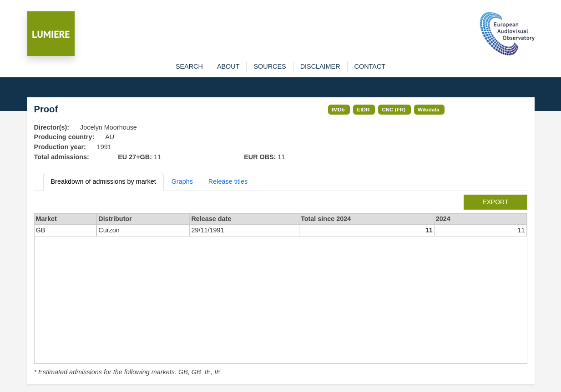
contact (370, 66)
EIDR (364, 109)
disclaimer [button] (320, 66)
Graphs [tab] (182, 181)
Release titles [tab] (228, 181)
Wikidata (429, 109)
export (495, 202)
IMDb (338, 109)
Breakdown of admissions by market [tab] (104, 181)
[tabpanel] (281, 286)
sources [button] (270, 66)
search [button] (189, 66)
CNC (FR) (394, 109)
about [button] (228, 66)
